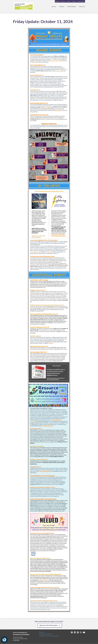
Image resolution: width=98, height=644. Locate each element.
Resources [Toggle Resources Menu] (82, 7)
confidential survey (44, 580)
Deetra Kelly (35, 62)
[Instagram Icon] (81, 632)
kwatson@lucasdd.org (35, 252)
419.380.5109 (49, 252)
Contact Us (74, 1)
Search (58, 1)
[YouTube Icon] (84, 632)
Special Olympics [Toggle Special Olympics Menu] (72, 7)
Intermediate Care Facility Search (46, 634)
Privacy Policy (42, 632)
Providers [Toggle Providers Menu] (62, 7)
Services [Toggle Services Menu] (54, 7)
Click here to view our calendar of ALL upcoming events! (56, 379)
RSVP (59, 331)
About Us (63, 1)
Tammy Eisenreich (45, 471)
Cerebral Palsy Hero (45, 589)
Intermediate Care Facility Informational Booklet (49, 636)
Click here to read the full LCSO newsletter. (38, 236)
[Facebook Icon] (72, 632)
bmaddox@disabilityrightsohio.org (56, 286)
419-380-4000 (16, 640)
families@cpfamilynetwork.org (37, 596)
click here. (51, 343)
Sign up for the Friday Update (49, 625)
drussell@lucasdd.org (48, 426)
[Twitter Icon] (78, 632)
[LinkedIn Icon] (75, 632)
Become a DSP (81, 1)
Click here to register (46, 107)
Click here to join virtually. (56, 61)
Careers (68, 1)
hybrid (66, 69)
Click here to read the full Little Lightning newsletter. (58, 235)
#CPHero (63, 593)
